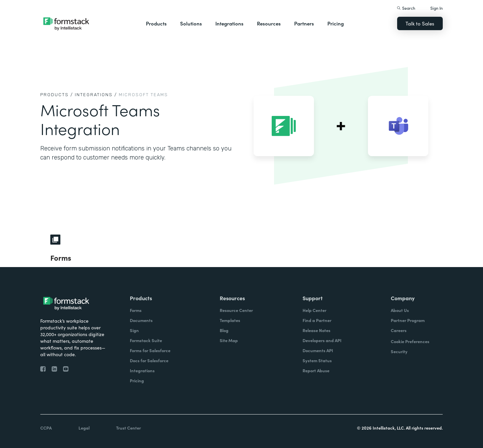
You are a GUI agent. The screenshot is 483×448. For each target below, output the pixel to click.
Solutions (191, 23)
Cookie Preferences (410, 341)
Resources (269, 23)
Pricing (336, 23)
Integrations (229, 23)
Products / (57, 95)
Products (156, 23)
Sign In (437, 8)
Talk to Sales (420, 23)
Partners (304, 23)
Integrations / (96, 95)
